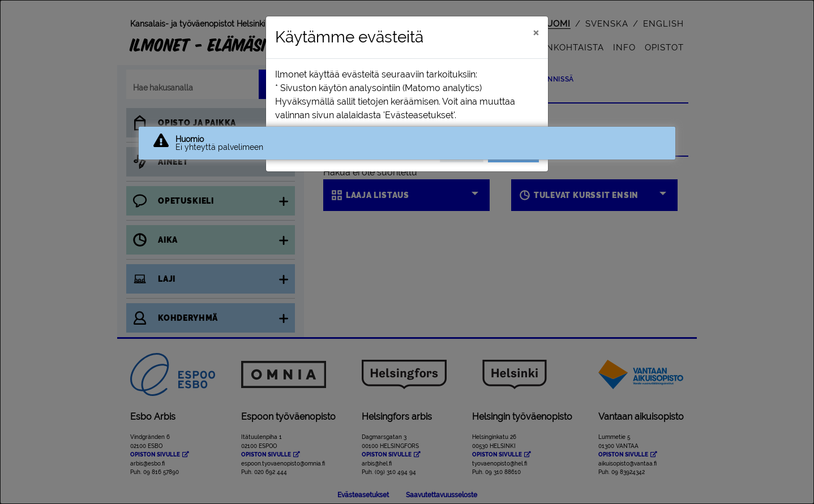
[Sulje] (536, 32)
